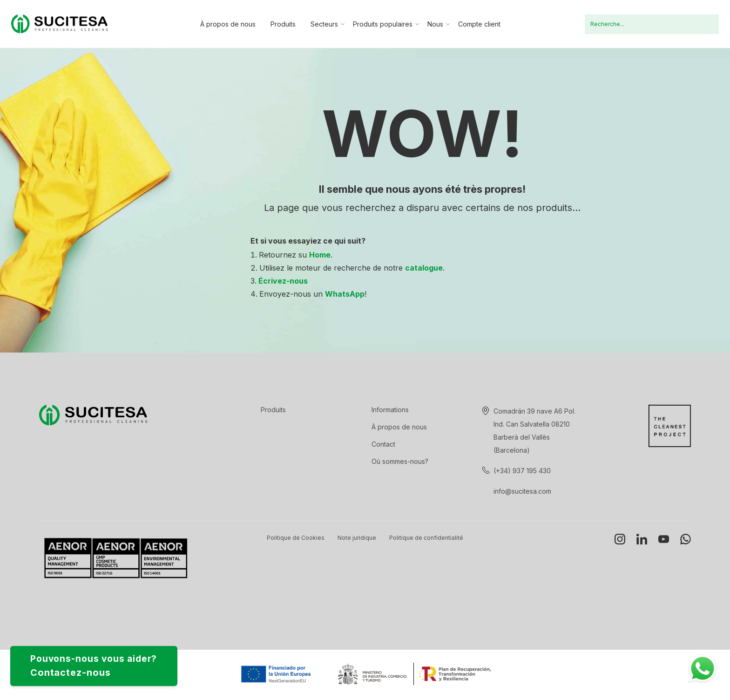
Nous (435, 24)
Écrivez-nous (283, 281)
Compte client (479, 24)
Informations (390, 410)
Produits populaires (383, 24)
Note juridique (357, 538)
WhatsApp (345, 294)
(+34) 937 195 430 (522, 471)
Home (320, 255)
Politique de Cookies (296, 538)
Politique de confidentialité (426, 538)
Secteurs (324, 24)
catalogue (424, 268)
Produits (283, 24)
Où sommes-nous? (400, 461)
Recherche (706, 24)
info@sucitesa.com (522, 491)
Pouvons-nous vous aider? (106, 664)
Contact (383, 444)
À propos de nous (228, 24)
